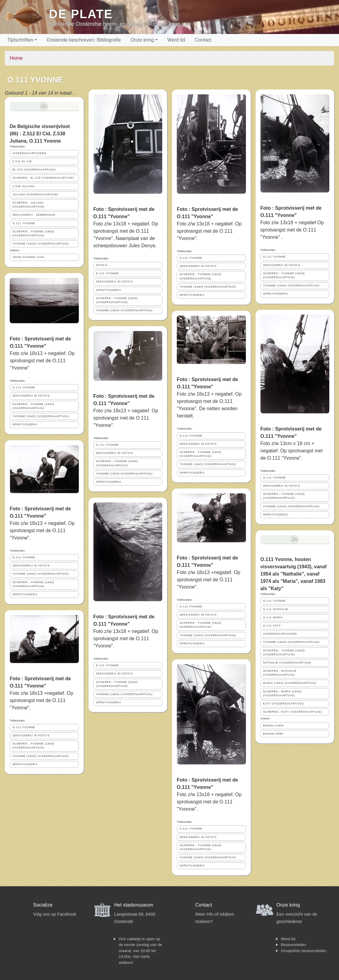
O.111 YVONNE (24, 223)
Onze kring (142, 40)
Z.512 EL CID (22, 161)
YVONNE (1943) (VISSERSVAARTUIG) (41, 244)
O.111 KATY (272, 626)
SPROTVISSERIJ (25, 424)
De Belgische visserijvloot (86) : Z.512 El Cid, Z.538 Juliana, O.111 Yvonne (40, 134)
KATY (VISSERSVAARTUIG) (284, 704)
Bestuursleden (294, 945)
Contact (203, 40)
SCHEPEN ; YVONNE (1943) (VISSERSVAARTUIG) (33, 233)
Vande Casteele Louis (28, 257)
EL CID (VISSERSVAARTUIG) (34, 170)
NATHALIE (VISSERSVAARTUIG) (287, 663)
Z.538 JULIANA (24, 186)
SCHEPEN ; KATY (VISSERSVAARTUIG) (293, 712)
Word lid (176, 40)
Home (16, 58)
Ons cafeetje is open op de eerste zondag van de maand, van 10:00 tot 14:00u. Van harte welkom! (141, 951)
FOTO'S (102, 265)
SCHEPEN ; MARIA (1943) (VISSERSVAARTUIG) (282, 693)
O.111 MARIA (273, 617)
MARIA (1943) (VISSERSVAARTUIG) (290, 683)
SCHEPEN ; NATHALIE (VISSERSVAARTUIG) (280, 673)
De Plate (81, 14)
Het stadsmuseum (134, 905)
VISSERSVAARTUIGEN (29, 153)
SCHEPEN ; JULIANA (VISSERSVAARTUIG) (28, 205)
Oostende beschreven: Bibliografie (84, 40)
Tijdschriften (20, 40)
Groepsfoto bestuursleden (304, 951)
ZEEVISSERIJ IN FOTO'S (31, 396)
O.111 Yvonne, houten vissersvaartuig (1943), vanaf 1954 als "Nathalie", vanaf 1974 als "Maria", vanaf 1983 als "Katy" (294, 574)
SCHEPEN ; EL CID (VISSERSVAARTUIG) (43, 178)
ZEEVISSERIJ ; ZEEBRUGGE (34, 215)
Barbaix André (274, 725)
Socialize (43, 905)
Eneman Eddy (273, 734)
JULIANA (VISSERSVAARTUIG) (35, 194)
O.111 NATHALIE (276, 609)
